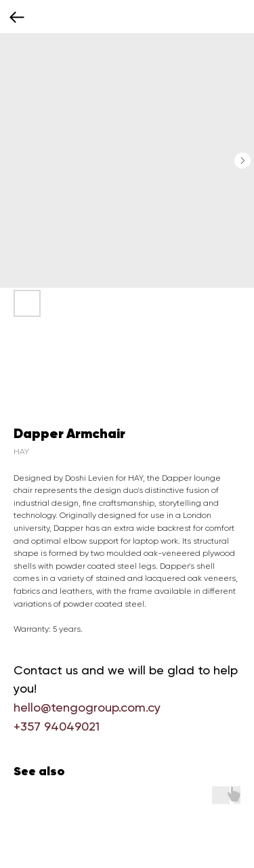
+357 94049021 (57, 726)
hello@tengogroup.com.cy (87, 707)
